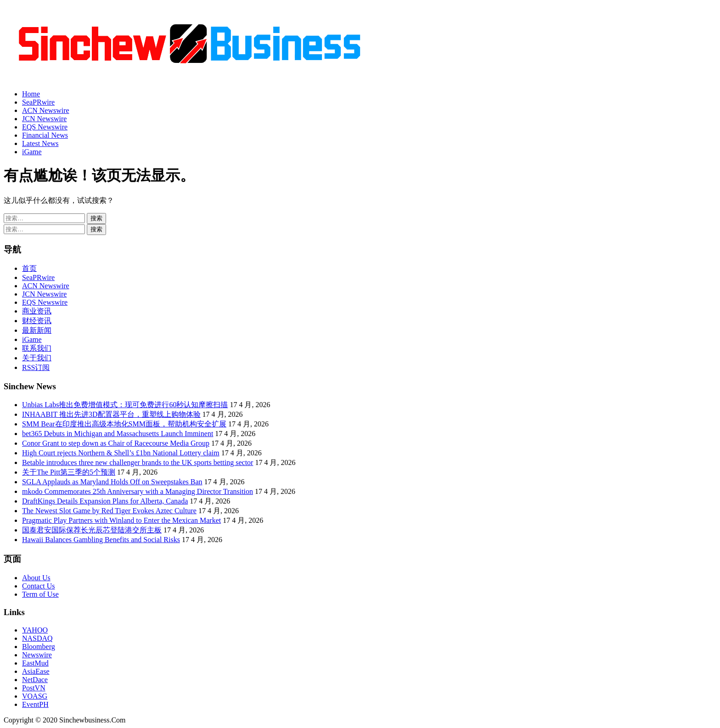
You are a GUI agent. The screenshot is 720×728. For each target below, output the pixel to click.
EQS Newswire (45, 127)
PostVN (34, 688)
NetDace (35, 680)
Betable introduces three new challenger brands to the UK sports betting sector (138, 462)
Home (31, 94)
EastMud (35, 663)
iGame (32, 152)
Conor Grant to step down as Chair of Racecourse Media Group (116, 443)
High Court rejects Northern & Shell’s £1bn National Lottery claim (121, 453)
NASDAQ (37, 638)
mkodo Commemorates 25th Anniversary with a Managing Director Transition (138, 491)
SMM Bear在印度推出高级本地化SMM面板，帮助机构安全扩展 (124, 424)
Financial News (45, 135)
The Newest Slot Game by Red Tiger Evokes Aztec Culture (109, 511)
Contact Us (39, 586)
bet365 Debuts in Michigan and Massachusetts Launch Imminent (118, 434)
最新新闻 (37, 330)
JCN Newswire (44, 119)
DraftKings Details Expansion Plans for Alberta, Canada (105, 501)
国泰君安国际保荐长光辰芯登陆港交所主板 (92, 530)
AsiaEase (36, 671)
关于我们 (37, 358)
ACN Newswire (46, 110)
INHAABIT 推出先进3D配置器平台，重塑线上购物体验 (111, 414)
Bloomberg (39, 647)
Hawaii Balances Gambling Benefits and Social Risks (101, 540)
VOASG (35, 696)
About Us (36, 578)
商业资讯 (37, 311)
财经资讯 (37, 321)
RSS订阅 (36, 367)
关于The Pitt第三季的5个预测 (69, 472)
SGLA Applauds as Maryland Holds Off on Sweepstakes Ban (112, 482)
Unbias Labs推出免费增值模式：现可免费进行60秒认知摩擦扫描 (125, 405)
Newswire (37, 655)
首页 (29, 268)
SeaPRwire (38, 102)
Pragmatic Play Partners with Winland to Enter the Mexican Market (121, 520)
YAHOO (35, 630)
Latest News (40, 143)
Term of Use (40, 594)
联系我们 (37, 348)
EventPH (35, 704)
